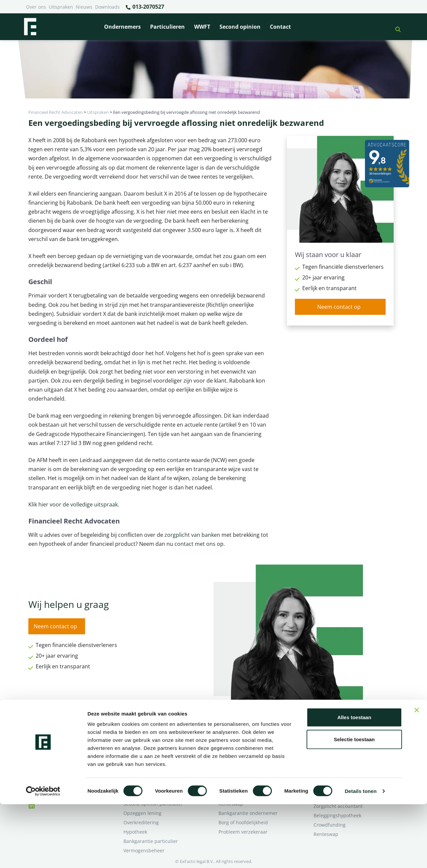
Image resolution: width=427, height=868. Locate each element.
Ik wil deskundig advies (339, 748)
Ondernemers (122, 27)
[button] (395, 27)
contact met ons (196, 544)
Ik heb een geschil (334, 738)
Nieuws (84, 7)
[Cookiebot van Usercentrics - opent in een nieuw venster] (43, 855)
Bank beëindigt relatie (148, 738)
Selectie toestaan (354, 803)
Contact (280, 27)
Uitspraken (61, 7)
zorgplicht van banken (192, 535)
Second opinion (240, 27)
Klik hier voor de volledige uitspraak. (74, 504)
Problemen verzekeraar (149, 757)
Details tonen (360, 855)
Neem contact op (339, 307)
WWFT (202, 27)
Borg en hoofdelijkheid (149, 748)
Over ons (36, 7)
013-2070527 (145, 7)
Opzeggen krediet (238, 757)
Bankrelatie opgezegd (243, 738)
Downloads (107, 7)
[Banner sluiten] (417, 774)
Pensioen (229, 748)
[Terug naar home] (30, 27)
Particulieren (167, 27)
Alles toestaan (354, 781)
